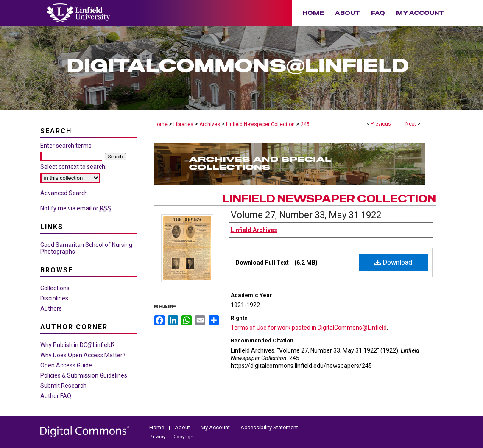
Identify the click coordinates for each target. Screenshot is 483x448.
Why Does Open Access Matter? (83, 355)
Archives (210, 124)
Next (411, 124)
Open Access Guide (66, 365)
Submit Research (63, 386)
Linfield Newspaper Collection (260, 124)
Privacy (158, 437)
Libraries (183, 124)
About (183, 427)
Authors (51, 308)
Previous (381, 124)
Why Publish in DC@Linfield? (78, 345)
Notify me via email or (76, 208)
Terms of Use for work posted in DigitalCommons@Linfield (309, 328)
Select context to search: (73, 167)
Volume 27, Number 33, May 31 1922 (306, 215)
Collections (55, 288)
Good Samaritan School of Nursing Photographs (86, 248)
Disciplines (54, 298)
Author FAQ (56, 396)
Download (393, 262)
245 (305, 124)
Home (161, 124)
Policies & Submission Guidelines (84, 375)
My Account (216, 427)
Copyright (184, 437)
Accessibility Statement (269, 427)
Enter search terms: (67, 146)
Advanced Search (64, 193)
